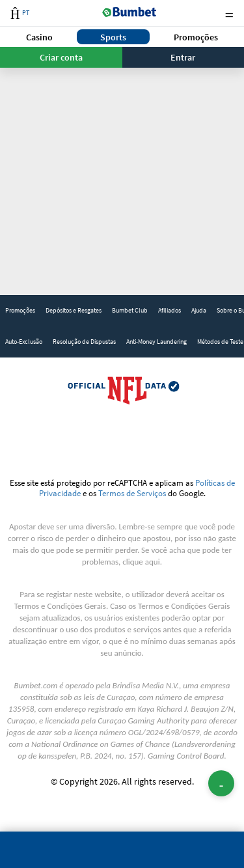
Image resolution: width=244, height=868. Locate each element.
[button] (40, 37)
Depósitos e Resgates (74, 310)
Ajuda (199, 310)
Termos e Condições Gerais (60, 606)
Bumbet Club (130, 310)
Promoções (196, 37)
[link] (20, 311)
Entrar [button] (183, 57)
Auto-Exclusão (24, 342)
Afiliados (169, 310)
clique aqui (141, 562)
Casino (39, 37)
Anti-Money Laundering (156, 342)
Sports (113, 37)
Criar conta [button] (61, 57)
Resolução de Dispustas (84, 342)
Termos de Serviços (132, 493)
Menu (229, 13)
